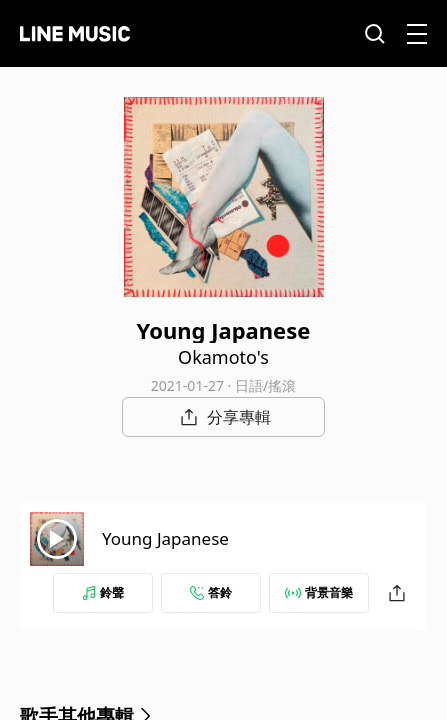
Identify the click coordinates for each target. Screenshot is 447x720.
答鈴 (211, 592)
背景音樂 (319, 592)
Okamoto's (223, 357)
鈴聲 (103, 592)
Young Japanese (165, 538)
